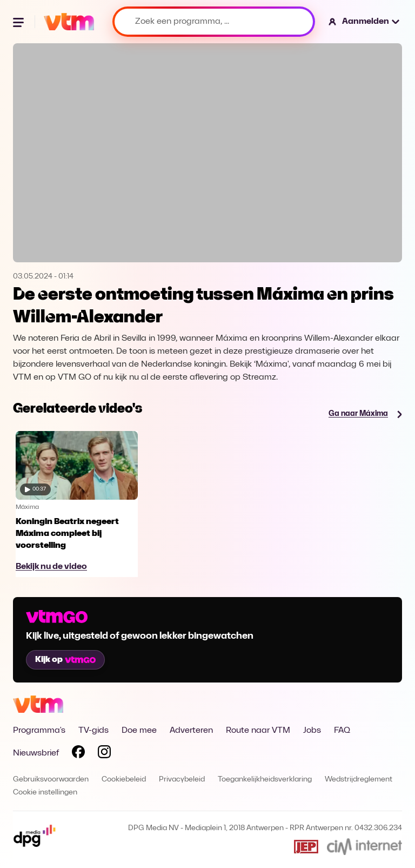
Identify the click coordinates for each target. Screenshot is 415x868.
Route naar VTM (258, 731)
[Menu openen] (19, 22)
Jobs (312, 731)
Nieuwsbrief (36, 753)
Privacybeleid (182, 780)
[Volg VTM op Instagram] (104, 754)
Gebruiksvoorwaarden (51, 780)
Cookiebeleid (124, 780)
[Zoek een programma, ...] (214, 22)
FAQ (342, 731)
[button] (364, 22)
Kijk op (65, 660)
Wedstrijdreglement (359, 780)
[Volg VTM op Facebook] (78, 754)
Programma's (39, 731)
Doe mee (139, 731)
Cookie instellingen (45, 793)
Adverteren (191, 731)
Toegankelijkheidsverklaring (265, 780)
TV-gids (93, 731)
